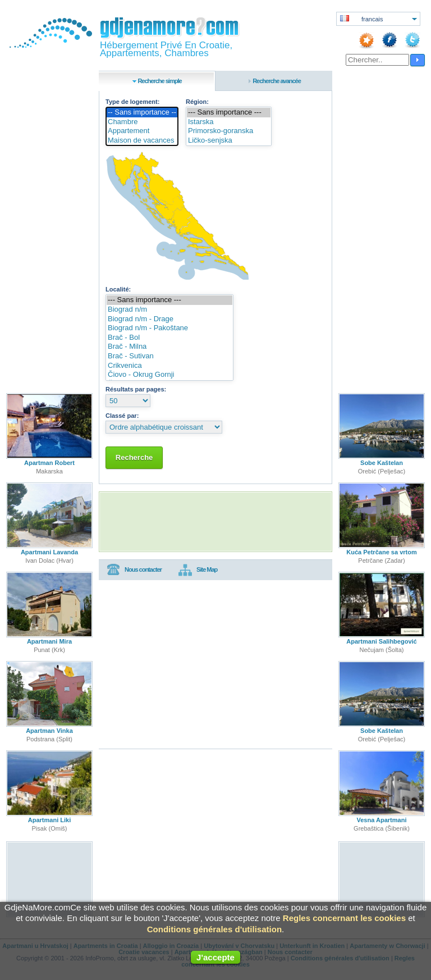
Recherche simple (159, 81)
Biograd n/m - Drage (169, 319)
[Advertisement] (215, 522)
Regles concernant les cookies (344, 918)
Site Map (198, 570)
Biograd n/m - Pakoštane (169, 328)
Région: (197, 102)
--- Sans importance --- (229, 113)
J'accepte (215, 957)
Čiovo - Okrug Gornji (169, 375)
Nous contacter (134, 570)
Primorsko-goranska (229, 131)
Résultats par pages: (136, 389)
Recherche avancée (277, 81)
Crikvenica (169, 366)
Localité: (118, 289)
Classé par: (122, 416)
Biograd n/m (169, 310)
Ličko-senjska (229, 141)
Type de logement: (132, 102)
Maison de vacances (142, 141)
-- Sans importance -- (142, 113)
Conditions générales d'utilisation (214, 929)
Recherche (134, 457)
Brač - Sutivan (169, 356)
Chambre (142, 122)
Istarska (229, 122)
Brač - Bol (169, 338)
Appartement (142, 131)
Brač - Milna (169, 347)
